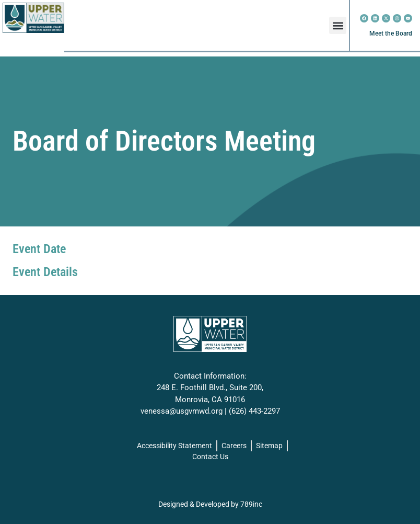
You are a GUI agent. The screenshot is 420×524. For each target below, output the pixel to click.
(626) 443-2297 (254, 411)
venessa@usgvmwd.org (182, 411)
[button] (338, 25)
